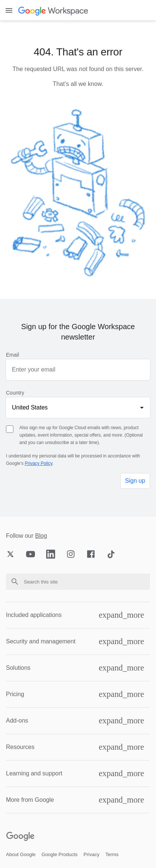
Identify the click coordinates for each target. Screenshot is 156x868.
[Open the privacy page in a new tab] (91, 854)
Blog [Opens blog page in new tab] (41, 536)
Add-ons (17, 721)
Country (15, 393)
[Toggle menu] (9, 10)
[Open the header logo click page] (54, 11)
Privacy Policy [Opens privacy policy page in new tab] (38, 463)
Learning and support (34, 773)
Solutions (18, 668)
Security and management (41, 641)
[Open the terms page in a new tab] (112, 854)
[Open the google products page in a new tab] (60, 854)
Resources (20, 747)
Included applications (34, 615)
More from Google (30, 800)
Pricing (15, 694)
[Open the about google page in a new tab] (21, 854)
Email (12, 355)
